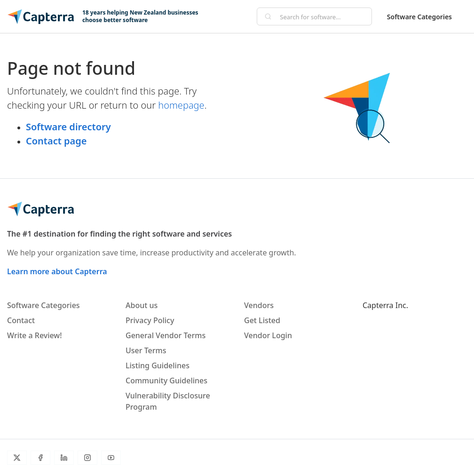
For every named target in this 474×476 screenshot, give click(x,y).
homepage (181, 105)
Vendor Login (268, 335)
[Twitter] (17, 458)
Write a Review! (35, 335)
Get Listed (262, 320)
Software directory (68, 127)
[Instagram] (87, 458)
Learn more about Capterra (57, 271)
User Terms (146, 350)
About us (142, 305)
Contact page (56, 141)
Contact (21, 320)
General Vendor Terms (166, 335)
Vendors (259, 305)
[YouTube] (111, 458)
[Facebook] (40, 458)
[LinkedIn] (64, 458)
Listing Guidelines (158, 365)
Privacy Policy (150, 320)
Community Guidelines (166, 381)
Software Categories (419, 17)
